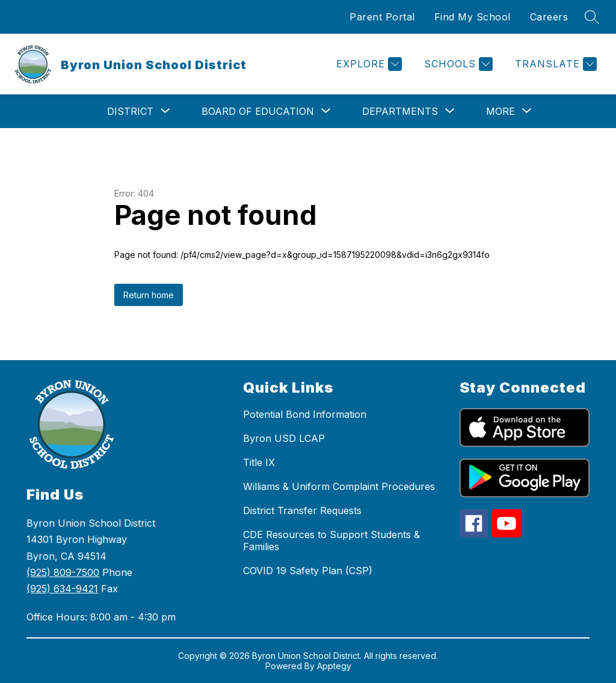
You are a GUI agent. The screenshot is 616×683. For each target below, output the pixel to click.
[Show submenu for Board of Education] (258, 111)
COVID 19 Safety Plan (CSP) (308, 571)
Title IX (259, 462)
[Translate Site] (554, 64)
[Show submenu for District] (130, 111)
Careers (549, 17)
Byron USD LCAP (284, 438)
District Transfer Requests (302, 510)
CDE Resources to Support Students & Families (331, 541)
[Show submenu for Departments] (400, 111)
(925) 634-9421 (62, 589)
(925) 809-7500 (63, 572)
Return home (149, 295)
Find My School (473, 17)
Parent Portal (382, 17)
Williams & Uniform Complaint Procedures (339, 486)
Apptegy (334, 666)
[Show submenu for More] (500, 111)
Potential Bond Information (305, 414)
